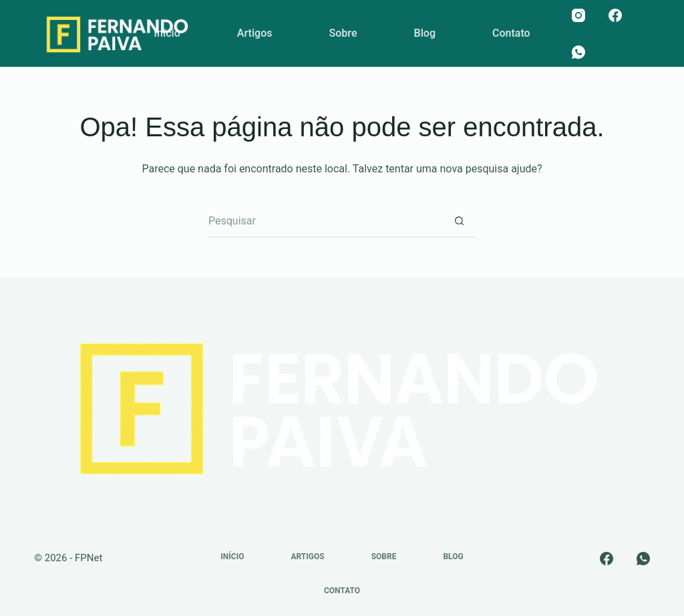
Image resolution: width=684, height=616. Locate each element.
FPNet (89, 558)
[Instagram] (578, 15)
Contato (511, 33)
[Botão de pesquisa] (459, 221)
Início (167, 33)
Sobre (343, 33)
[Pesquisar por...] (325, 221)
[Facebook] (615, 15)
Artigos (255, 33)
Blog (425, 33)
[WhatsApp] (578, 52)
